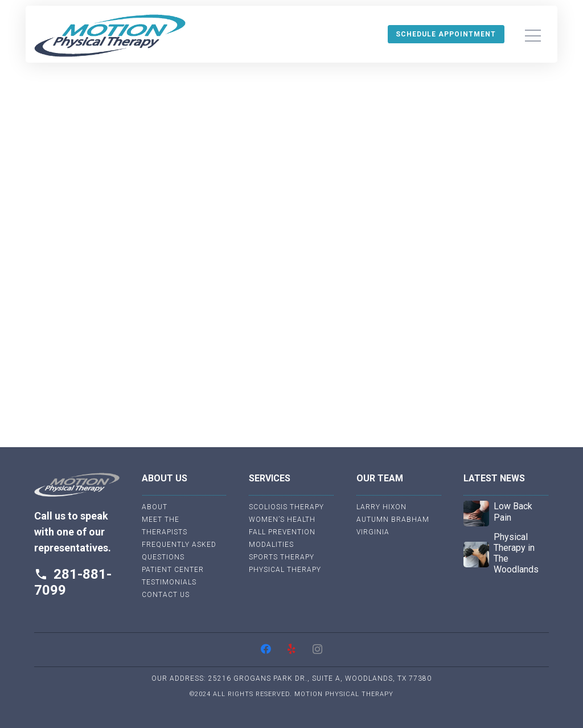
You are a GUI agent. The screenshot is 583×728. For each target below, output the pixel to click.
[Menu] (533, 36)
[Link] (110, 36)
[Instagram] (317, 649)
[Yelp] (292, 649)
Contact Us (166, 595)
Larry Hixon (381, 507)
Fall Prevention (282, 532)
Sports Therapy (282, 557)
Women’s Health (282, 520)
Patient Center (173, 570)
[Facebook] (266, 649)
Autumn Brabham (393, 520)
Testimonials (169, 582)
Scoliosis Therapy (286, 507)
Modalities (271, 545)
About (155, 507)
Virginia (373, 532)
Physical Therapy (285, 570)
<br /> (291, 248)
